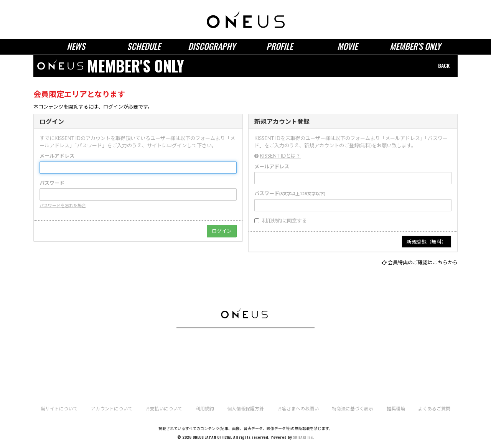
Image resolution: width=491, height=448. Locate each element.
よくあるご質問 (434, 409)
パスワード (52, 183)
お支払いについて (164, 409)
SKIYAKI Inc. (303, 437)
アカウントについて (112, 409)
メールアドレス (57, 156)
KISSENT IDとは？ (280, 156)
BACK (444, 66)
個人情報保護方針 (245, 409)
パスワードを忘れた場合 (63, 205)
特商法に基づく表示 (353, 409)
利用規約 (272, 221)
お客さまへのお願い (298, 409)
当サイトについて (59, 409)
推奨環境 (396, 409)
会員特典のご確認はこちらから (423, 262)
